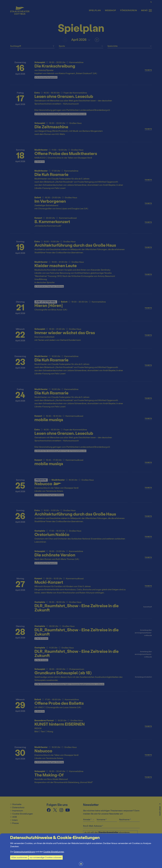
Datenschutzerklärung (24, 852)
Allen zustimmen (19, 857)
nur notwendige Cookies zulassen (46, 857)
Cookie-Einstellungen (54, 852)
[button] (81, 434)
